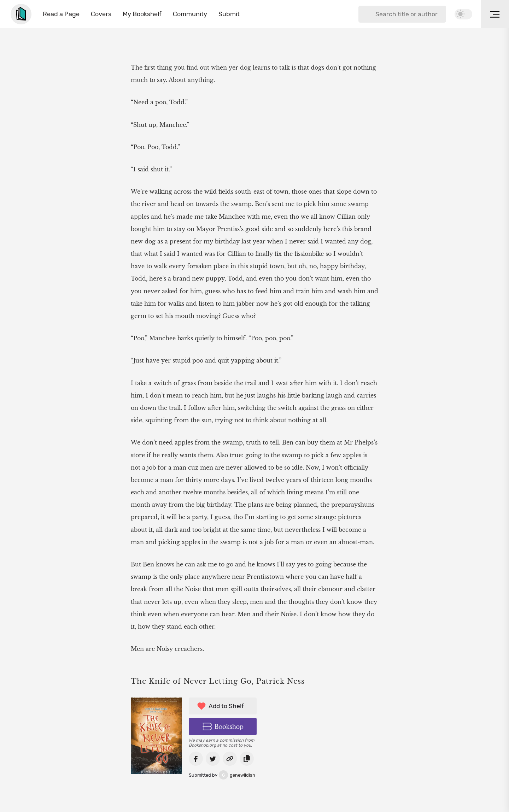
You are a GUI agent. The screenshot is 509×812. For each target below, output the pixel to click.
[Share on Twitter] (213, 759)
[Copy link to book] (247, 759)
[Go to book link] (230, 759)
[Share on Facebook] (196, 759)
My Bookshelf (142, 14)
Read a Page (61, 14)
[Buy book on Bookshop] (223, 726)
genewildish (222, 775)
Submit (229, 14)
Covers (101, 14)
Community (190, 14)
